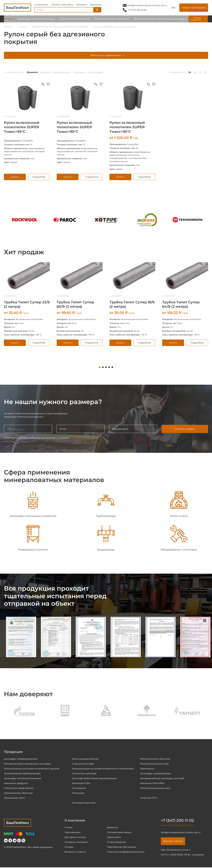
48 (195, 72)
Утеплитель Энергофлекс (19, 788)
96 (205, 72)
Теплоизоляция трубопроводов (22, 773)
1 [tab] (100, 367)
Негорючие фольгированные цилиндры (160, 20)
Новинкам (79, 72)
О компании (41, 5)
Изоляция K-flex (81, 783)
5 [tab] (112, 367)
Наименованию (62, 72)
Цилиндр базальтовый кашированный (94, 778)
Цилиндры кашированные (156, 773)
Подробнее (39, 177)
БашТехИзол (18, 823)
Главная (8, 27)
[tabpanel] (27, 304)
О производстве (116, 842)
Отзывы (69, 847)
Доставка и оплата (75, 837)
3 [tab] (106, 367)
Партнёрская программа (121, 847)
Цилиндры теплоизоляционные (23, 778)
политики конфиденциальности (87, 438)
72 (200, 72)
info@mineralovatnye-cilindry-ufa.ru (147, 6)
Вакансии (96, 5)
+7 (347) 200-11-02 (137, 11)
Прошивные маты (14, 798)
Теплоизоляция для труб (154, 764)
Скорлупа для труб (83, 764)
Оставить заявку (185, 429)
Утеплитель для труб (84, 773)
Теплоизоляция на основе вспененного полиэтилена (60, 27)
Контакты (82, 5)
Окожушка (78, 793)
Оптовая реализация (119, 832)
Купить (15, 177)
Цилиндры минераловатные (36, 20)
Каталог (22, 27)
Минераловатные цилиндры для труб (162, 778)
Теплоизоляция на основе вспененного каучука (32, 769)
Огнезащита (79, 788)
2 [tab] (103, 367)
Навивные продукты (16, 783)
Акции (8, 20)
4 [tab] (109, 367)
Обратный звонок (194, 9)
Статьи (68, 827)
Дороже (45, 72)
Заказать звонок (174, 841)
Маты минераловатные (75, 20)
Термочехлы (147, 769)
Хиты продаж (95, 72)
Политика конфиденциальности (126, 852)
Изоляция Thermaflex (152, 783)
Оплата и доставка (62, 5)
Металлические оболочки (112, 20)
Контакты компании (76, 842)
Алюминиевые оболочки (18, 793)
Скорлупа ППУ (149, 798)
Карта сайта (114, 837)
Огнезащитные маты (84, 803)
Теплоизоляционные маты (155, 788)
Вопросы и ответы (75, 852)
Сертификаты (72, 832)
